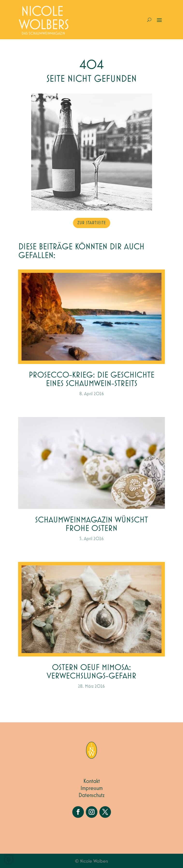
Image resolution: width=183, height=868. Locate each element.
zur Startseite (92, 223)
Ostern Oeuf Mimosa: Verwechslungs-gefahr (91, 672)
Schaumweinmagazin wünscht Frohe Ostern (91, 524)
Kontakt (92, 781)
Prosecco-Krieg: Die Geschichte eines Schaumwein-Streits (92, 379)
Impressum (92, 788)
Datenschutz (92, 795)
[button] (9, 859)
